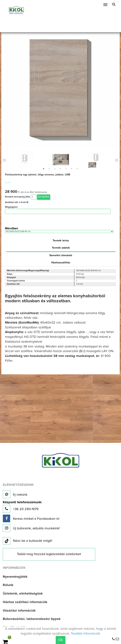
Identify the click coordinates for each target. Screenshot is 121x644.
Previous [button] (4, 160)
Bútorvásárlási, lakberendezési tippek (32, 619)
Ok (60, 640)
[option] (25, 159)
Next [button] (117, 160)
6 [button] (72, 169)
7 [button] (77, 169)
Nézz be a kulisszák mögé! (28, 541)
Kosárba (43, 197)
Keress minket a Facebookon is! (31, 518)
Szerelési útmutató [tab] (61, 255)
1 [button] (44, 169)
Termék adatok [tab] (61, 248)
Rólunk (8, 585)
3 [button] (55, 169)
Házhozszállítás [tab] (61, 263)
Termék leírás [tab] (61, 241)
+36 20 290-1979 (22, 507)
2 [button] (49, 169)
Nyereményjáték (15, 577)
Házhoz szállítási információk (25, 602)
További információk (85, 634)
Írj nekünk (15, 494)
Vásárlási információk (19, 611)
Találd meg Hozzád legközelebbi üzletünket (49, 554)
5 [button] (66, 169)
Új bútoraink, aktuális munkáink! (31, 528)
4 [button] (60, 169)
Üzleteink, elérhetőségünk (23, 594)
